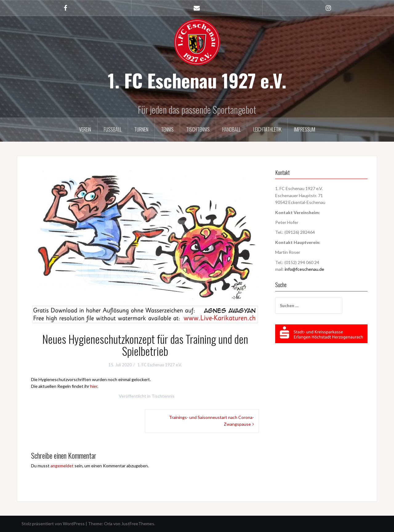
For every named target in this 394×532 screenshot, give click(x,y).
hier (94, 386)
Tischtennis (198, 129)
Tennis (167, 129)
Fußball (113, 129)
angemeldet (62, 466)
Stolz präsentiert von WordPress (53, 524)
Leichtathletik (267, 129)
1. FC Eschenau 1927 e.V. (197, 80)
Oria (108, 524)
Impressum (305, 129)
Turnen (141, 129)
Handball (231, 129)
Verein (85, 129)
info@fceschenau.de (304, 269)
